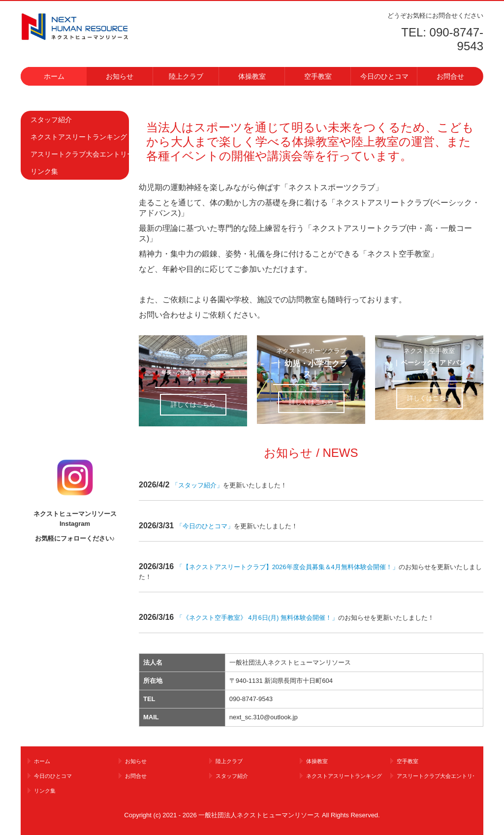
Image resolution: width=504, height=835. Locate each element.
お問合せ (450, 76)
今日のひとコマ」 (208, 526)
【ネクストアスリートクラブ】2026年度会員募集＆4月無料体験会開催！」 (287, 567)
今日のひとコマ (384, 76)
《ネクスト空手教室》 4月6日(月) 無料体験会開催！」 (257, 618)
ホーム (54, 76)
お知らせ (120, 76)
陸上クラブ (186, 76)
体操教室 (252, 76)
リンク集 (44, 171)
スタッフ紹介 (51, 120)
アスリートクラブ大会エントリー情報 (80, 154)
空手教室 (318, 76)
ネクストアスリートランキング (79, 137)
